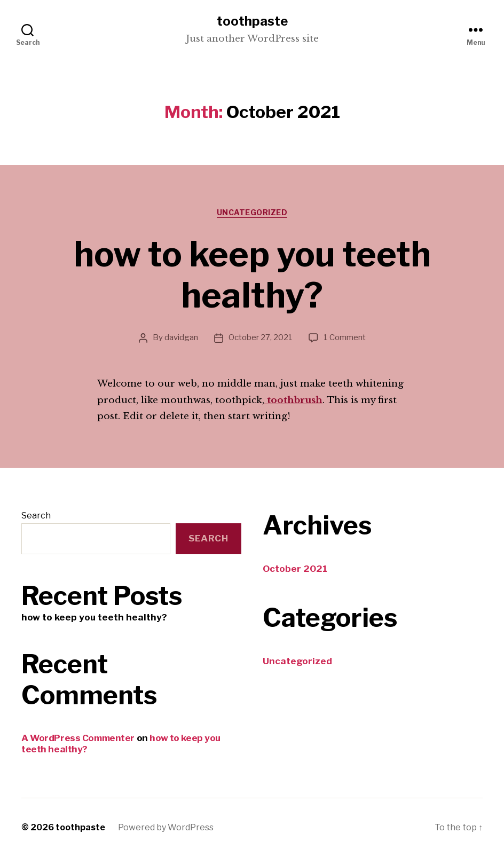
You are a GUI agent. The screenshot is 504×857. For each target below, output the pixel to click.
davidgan (181, 337)
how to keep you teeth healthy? (252, 275)
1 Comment (345, 337)
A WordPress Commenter (78, 738)
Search (36, 516)
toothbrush (293, 400)
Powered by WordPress (166, 827)
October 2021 (295, 569)
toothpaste (252, 21)
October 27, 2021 (261, 337)
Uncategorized (252, 212)
